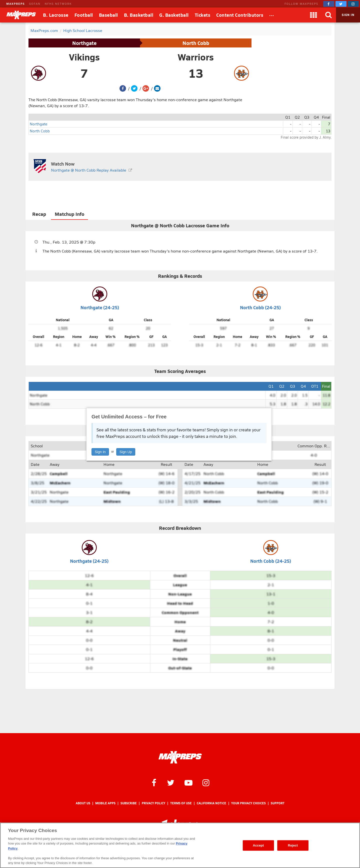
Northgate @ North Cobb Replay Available (89, 170)
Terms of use (181, 803)
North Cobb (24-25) (260, 307)
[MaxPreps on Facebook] (329, 4)
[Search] (328, 15)
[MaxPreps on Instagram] (353, 4)
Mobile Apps (105, 803)
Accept (258, 845)
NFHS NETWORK (58, 4)
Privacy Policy (153, 803)
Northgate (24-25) (100, 307)
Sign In (100, 452)
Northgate (84, 43)
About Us (83, 803)
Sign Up (126, 452)
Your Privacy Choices (248, 803)
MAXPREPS (15, 4)
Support (278, 803)
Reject (293, 845)
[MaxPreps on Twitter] (341, 4)
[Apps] (313, 15)
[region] (180, 845)
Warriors (196, 57)
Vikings (84, 57)
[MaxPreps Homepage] (180, 757)
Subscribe (129, 803)
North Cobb (196, 43)
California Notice (211, 803)
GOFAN (35, 4)
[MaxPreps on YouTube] (188, 782)
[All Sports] (272, 15)
